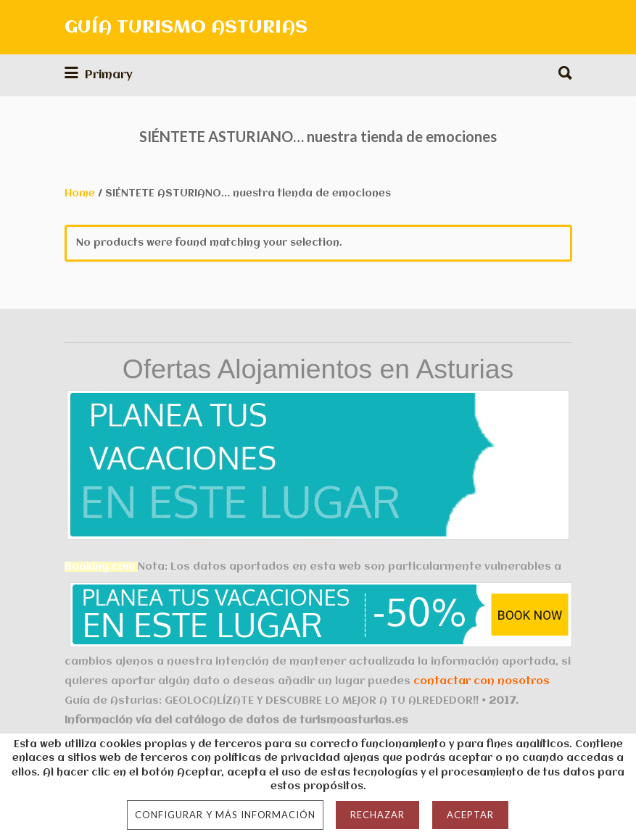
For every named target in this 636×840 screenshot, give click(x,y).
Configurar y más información (225, 815)
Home (80, 194)
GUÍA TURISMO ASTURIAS (186, 28)
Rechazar (377, 815)
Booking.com (100, 567)
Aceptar (470, 815)
